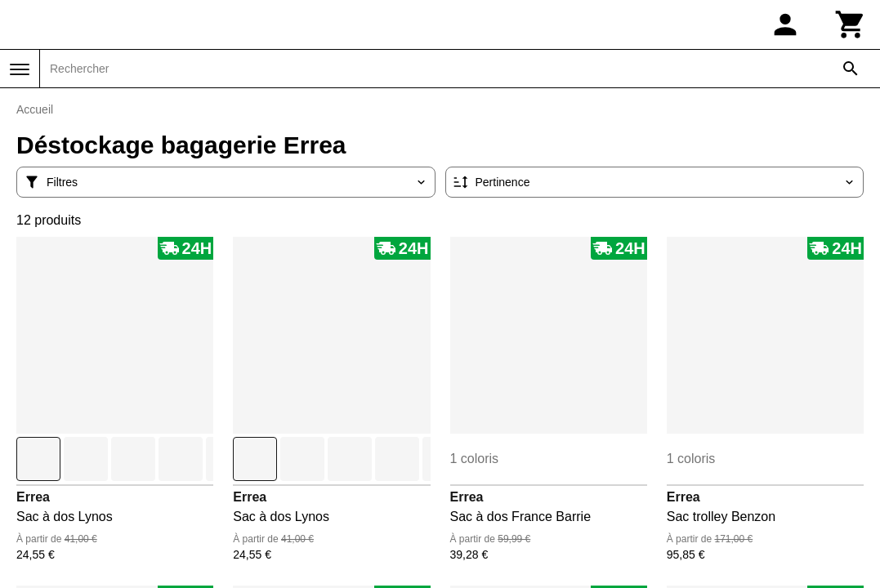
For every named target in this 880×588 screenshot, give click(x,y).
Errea (33, 497)
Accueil (35, 109)
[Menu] (20, 69)
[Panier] (851, 24)
